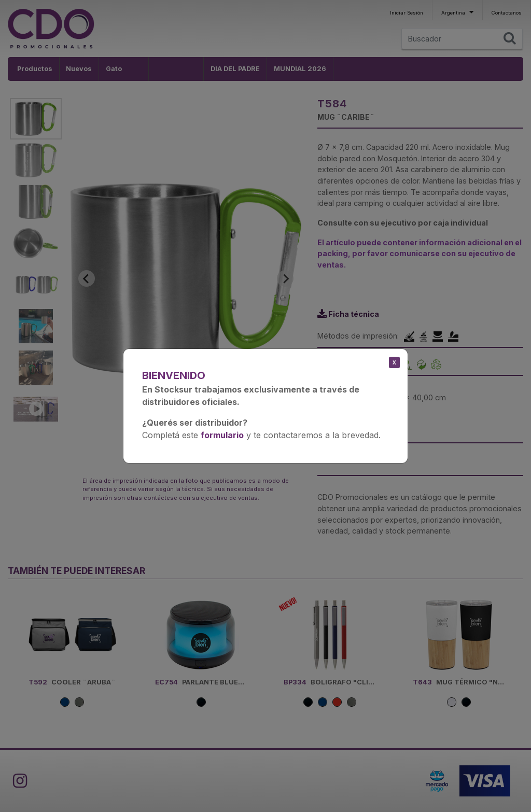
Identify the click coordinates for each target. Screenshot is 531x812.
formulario (222, 435)
